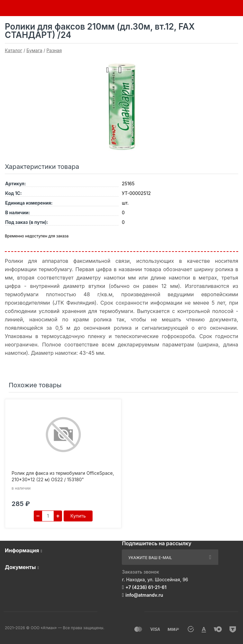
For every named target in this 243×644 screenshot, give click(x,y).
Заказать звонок (140, 572)
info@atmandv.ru (144, 595)
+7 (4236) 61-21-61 (146, 587)
